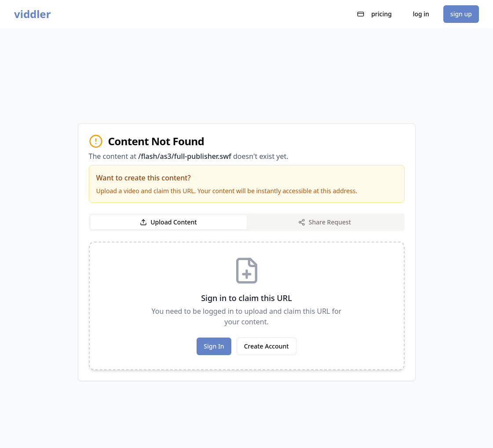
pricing (374, 14)
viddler (32, 14)
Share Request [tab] (325, 222)
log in (421, 14)
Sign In (214, 346)
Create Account (267, 346)
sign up (461, 14)
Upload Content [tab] (168, 222)
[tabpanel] (247, 306)
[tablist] (247, 222)
